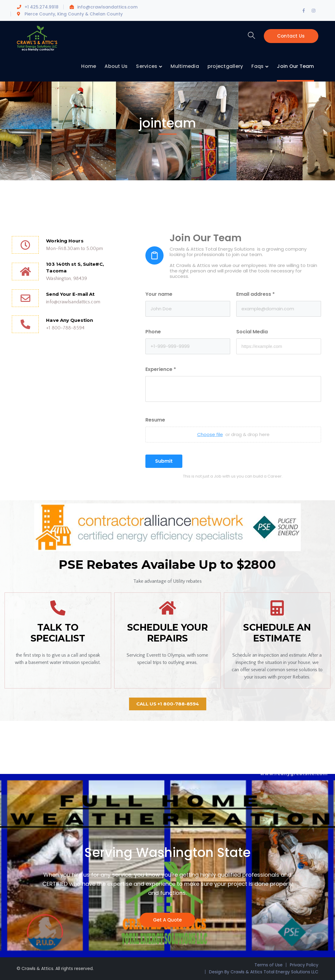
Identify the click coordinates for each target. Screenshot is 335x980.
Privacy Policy (304, 965)
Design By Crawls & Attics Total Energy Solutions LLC (264, 972)
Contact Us (291, 36)
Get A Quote (167, 920)
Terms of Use (269, 965)
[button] (168, 704)
